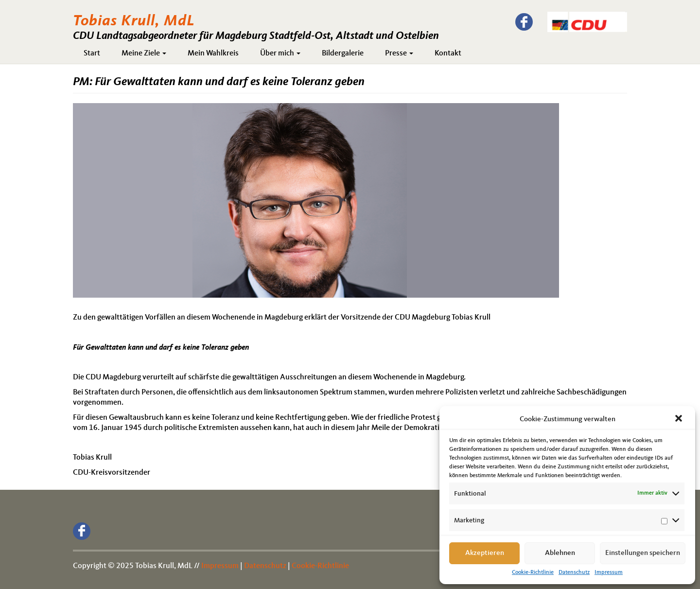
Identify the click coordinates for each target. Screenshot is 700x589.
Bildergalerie (343, 54)
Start (92, 54)
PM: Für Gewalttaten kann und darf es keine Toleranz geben (219, 82)
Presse (399, 54)
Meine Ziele (144, 54)
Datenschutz (574, 572)
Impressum (609, 572)
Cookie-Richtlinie (533, 572)
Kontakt (448, 54)
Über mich (280, 54)
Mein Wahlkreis (213, 54)
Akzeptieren (485, 553)
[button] (680, 419)
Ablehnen (560, 553)
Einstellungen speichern (643, 553)
